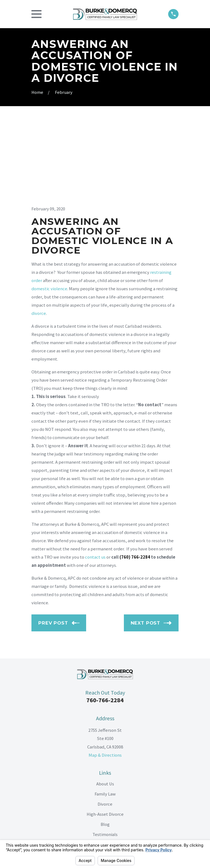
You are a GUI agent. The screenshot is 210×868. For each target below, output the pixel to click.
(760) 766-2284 (135, 480)
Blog (105, 747)
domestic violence (49, 212)
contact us (95, 480)
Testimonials (105, 757)
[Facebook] (93, 795)
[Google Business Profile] (117, 795)
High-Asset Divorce (105, 737)
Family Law (105, 717)
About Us (105, 707)
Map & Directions (105, 678)
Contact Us (105, 767)
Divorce (105, 727)
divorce (39, 236)
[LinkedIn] (105, 795)
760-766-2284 (105, 623)
